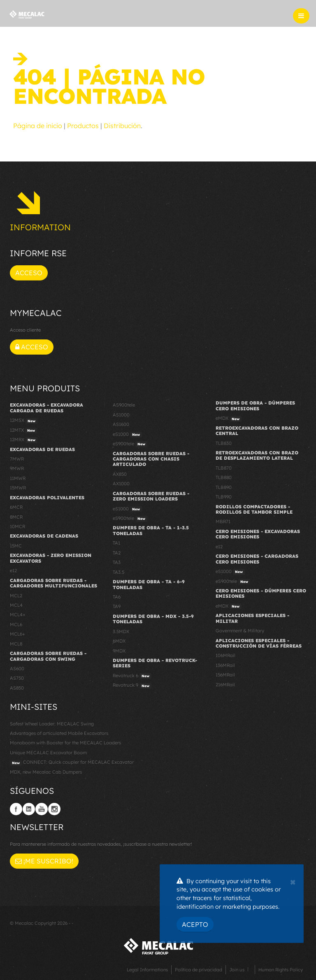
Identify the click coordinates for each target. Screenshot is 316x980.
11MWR (18, 478)
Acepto (195, 924)
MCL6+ (17, 634)
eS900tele (130, 444)
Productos (83, 126)
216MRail (225, 685)
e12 (13, 571)
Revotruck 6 (132, 676)
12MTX (23, 430)
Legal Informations (147, 970)
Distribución (122, 126)
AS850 (17, 688)
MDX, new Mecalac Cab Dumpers (46, 772)
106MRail (225, 655)
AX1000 (121, 484)
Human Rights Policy (281, 970)
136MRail (225, 665)
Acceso (29, 273)
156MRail (225, 675)
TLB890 (224, 487)
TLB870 (224, 468)
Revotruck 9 (132, 685)
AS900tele (124, 405)
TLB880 (224, 477)
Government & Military (240, 631)
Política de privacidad (199, 970)
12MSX (24, 421)
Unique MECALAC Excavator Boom (48, 753)
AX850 (120, 474)
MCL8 (16, 644)
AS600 (17, 669)
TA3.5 (118, 572)
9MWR (17, 468)
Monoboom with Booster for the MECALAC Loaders (65, 743)
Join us (237, 970)
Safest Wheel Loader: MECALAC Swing (52, 724)
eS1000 (127, 435)
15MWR (18, 488)
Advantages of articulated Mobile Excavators (59, 733)
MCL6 (16, 624)
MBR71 (223, 522)
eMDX (229, 419)
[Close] (293, 881)
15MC (16, 546)
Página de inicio (38, 126)
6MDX (119, 641)
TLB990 (224, 497)
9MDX (119, 651)
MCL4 (16, 605)
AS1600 (121, 424)
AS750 (17, 678)
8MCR (16, 517)
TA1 (116, 543)
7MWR (17, 459)
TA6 (117, 597)
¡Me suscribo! (44, 861)
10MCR (17, 526)
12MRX (24, 440)
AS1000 (121, 415)
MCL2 (16, 596)
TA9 (117, 606)
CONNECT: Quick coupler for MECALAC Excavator (72, 762)
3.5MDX (121, 632)
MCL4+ (18, 615)
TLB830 (224, 443)
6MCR (16, 507)
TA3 (117, 562)
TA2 (117, 553)
